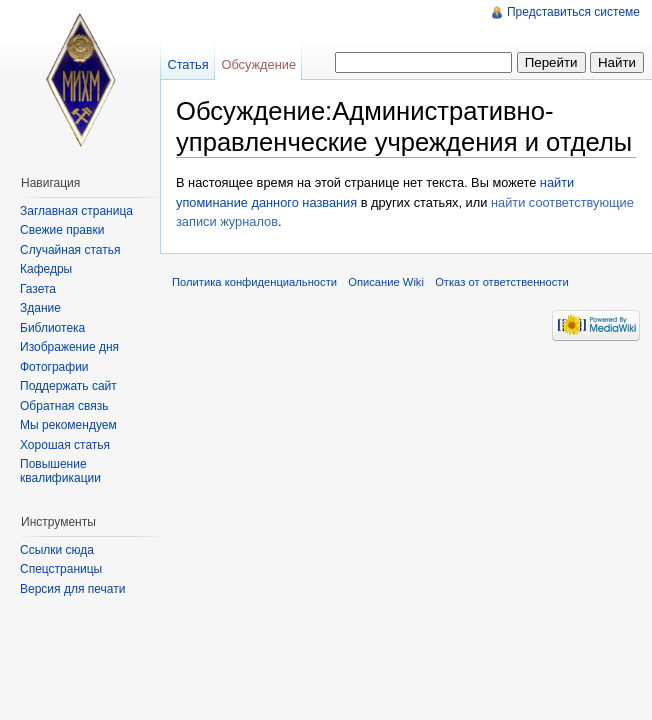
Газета (38, 289)
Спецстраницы (61, 569)
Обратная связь (64, 406)
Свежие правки (62, 230)
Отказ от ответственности (502, 282)
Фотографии (54, 367)
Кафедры (46, 269)
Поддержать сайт (68, 386)
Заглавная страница (76, 211)
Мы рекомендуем (68, 425)
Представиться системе (573, 12)
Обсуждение (258, 64)
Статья (187, 64)
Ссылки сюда (57, 550)
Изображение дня (69, 347)
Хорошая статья (65, 445)
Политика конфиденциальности (254, 282)
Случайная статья (70, 250)
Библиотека (52, 328)
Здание (40, 308)
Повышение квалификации (60, 471)
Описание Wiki (386, 282)
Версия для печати (72, 589)
